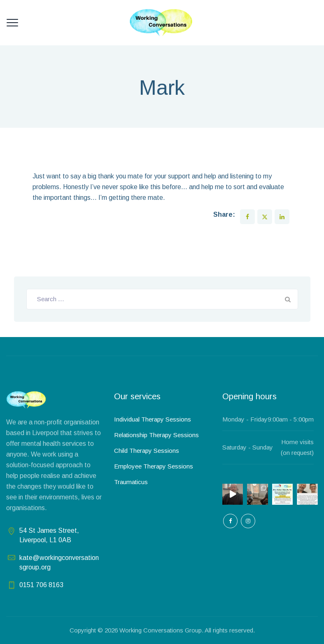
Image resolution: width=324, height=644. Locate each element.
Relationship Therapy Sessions (156, 435)
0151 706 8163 (41, 585)
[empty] (230, 521)
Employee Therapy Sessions (154, 466)
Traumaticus (131, 482)
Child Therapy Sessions (147, 451)
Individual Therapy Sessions (153, 419)
